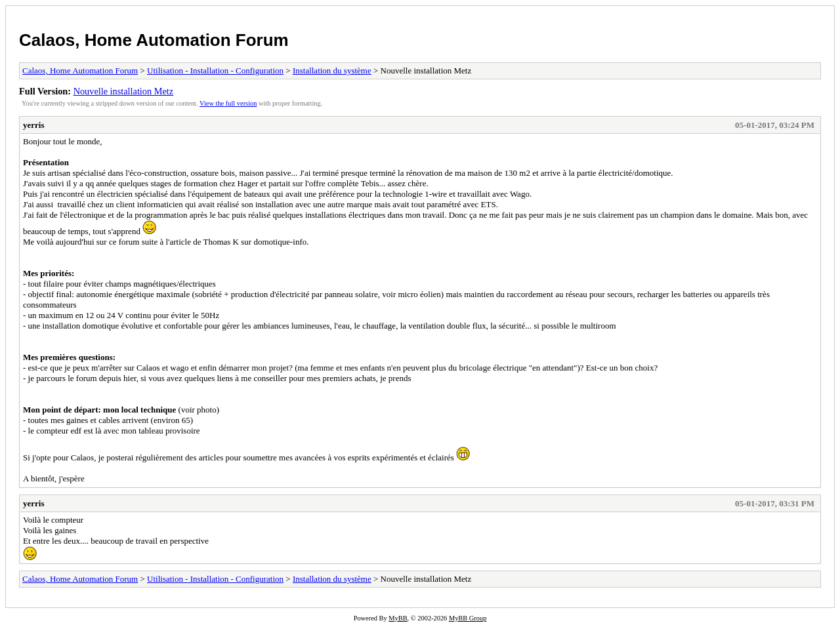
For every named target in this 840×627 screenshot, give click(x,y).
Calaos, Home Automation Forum (154, 40)
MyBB (398, 618)
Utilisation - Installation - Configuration (215, 71)
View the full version (228, 103)
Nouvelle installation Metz (123, 91)
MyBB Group (468, 618)
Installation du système (332, 71)
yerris (33, 125)
